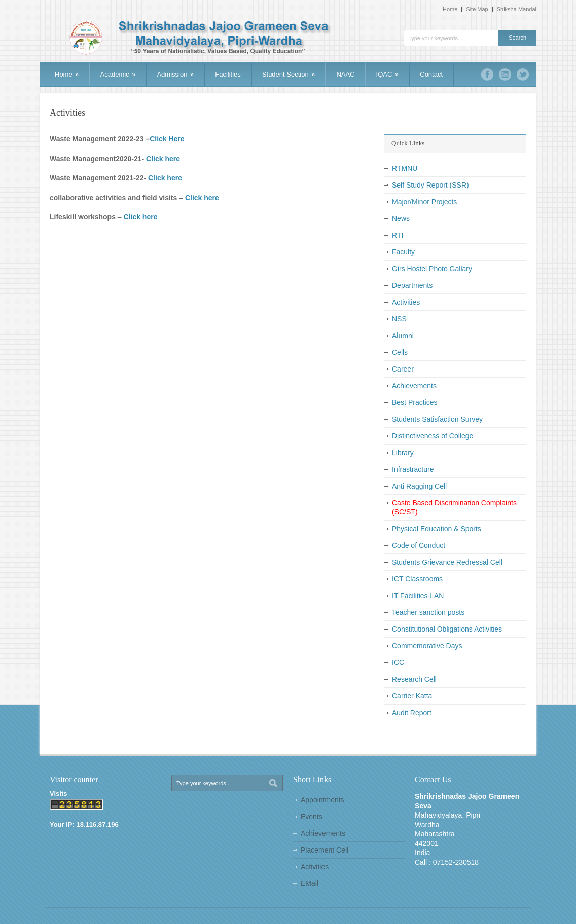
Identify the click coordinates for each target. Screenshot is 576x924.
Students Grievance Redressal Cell (447, 562)
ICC (398, 662)
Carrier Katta (412, 696)
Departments (412, 285)
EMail (310, 883)
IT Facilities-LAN (418, 596)
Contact (431, 74)
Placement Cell (325, 850)
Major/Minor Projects (424, 202)
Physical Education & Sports (437, 529)
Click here (163, 159)
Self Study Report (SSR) (430, 185)
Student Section (289, 74)
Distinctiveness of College (433, 436)
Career (403, 369)
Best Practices (415, 402)
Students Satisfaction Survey (437, 419)
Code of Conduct (419, 545)
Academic (118, 74)
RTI (398, 235)
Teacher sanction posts (428, 612)
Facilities (228, 74)
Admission (175, 74)
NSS (399, 319)
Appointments (322, 800)
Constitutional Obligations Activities (447, 629)
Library (403, 453)
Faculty (403, 252)
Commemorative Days (427, 646)
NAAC (345, 74)
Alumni (403, 336)
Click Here (167, 139)
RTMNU (405, 168)
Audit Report (412, 713)
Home (450, 9)
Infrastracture (413, 469)
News (401, 218)
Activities (406, 302)
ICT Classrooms (417, 579)
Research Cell (414, 679)
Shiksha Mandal (517, 9)
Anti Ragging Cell (419, 486)
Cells (400, 352)
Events (312, 817)
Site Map (477, 9)
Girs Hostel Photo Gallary (432, 269)
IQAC (388, 74)
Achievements (414, 386)
